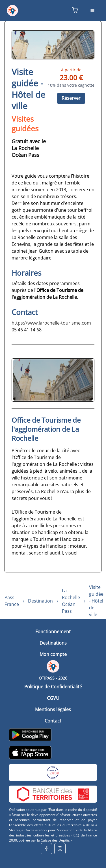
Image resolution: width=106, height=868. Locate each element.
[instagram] (60, 849)
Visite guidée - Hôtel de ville (96, 601)
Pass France (12, 601)
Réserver (71, 98)
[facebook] (46, 849)
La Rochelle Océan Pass (71, 601)
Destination (40, 601)
